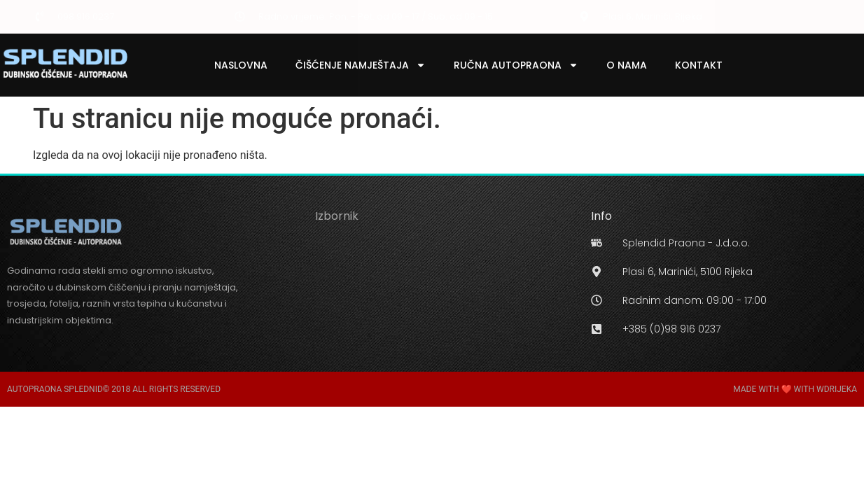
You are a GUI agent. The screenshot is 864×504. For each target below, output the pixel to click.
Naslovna (241, 65)
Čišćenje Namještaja (361, 65)
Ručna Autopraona (516, 65)
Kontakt (699, 65)
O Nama (627, 65)
